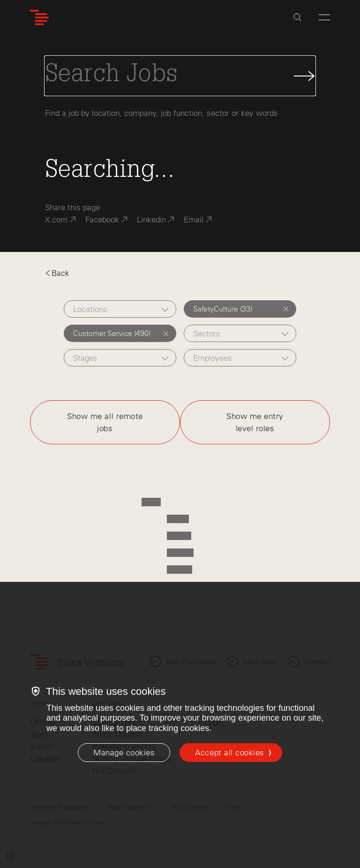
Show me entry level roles (255, 422)
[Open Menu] (324, 17)
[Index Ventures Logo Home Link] (39, 18)
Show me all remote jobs (105, 422)
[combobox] (120, 309)
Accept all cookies (229, 753)
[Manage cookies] (124, 753)
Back (57, 273)
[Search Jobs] (180, 76)
